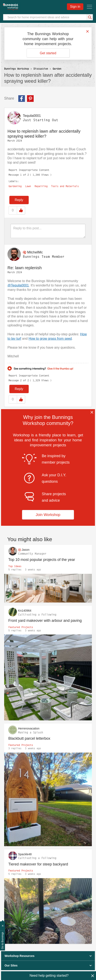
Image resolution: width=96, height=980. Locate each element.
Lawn (28, 186)
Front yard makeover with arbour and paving (45, 621)
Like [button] (21, 210)
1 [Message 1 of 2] (21, 175)
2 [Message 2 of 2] (21, 380)
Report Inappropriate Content (29, 170)
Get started (48, 53)
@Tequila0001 (18, 285)
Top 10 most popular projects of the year (42, 560)
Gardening (15, 186)
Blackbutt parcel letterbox (29, 738)
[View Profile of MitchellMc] (35, 252)
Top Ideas (15, 566)
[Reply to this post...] (48, 231)
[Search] (48, 17)
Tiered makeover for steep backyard (38, 864)
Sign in (75, 7)
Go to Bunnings (2, 941)
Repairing (41, 186)
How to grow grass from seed (50, 339)
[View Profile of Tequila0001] (32, 116)
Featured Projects (21, 627)
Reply (19, 200)
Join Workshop (48, 515)
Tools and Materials (65, 186)
